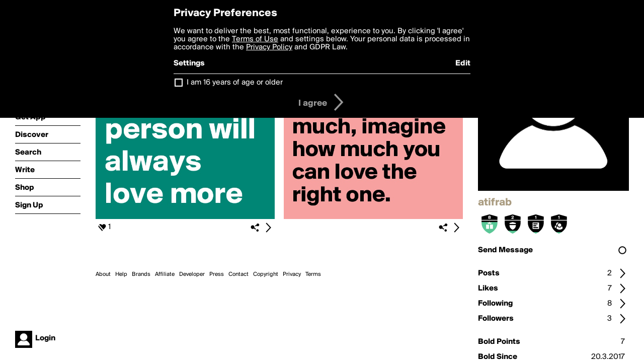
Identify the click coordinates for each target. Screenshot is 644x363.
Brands (141, 274)
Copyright (266, 274)
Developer (192, 274)
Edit (463, 63)
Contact (238, 274)
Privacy (292, 274)
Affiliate (165, 274)
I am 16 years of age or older (235, 83)
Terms (313, 274)
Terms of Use (255, 39)
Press (217, 274)
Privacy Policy (269, 47)
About (103, 274)
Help (121, 274)
